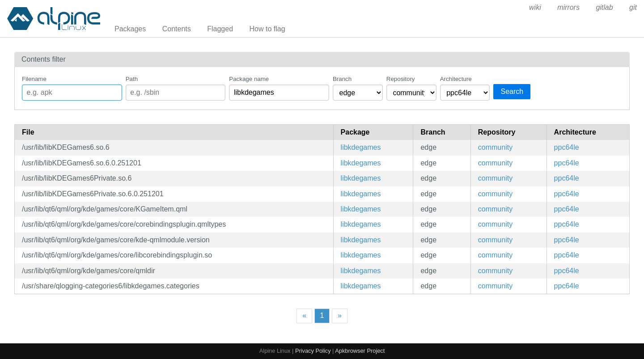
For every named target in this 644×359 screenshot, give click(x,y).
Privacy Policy (313, 351)
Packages (130, 29)
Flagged (220, 29)
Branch (342, 79)
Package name (249, 79)
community (495, 147)
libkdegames (361, 147)
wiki (535, 7)
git (633, 7)
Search (512, 91)
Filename (34, 79)
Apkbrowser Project (360, 351)
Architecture (456, 79)
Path (132, 79)
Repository (401, 79)
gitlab (604, 7)
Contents (177, 29)
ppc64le (567, 147)
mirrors (568, 7)
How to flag (267, 29)
